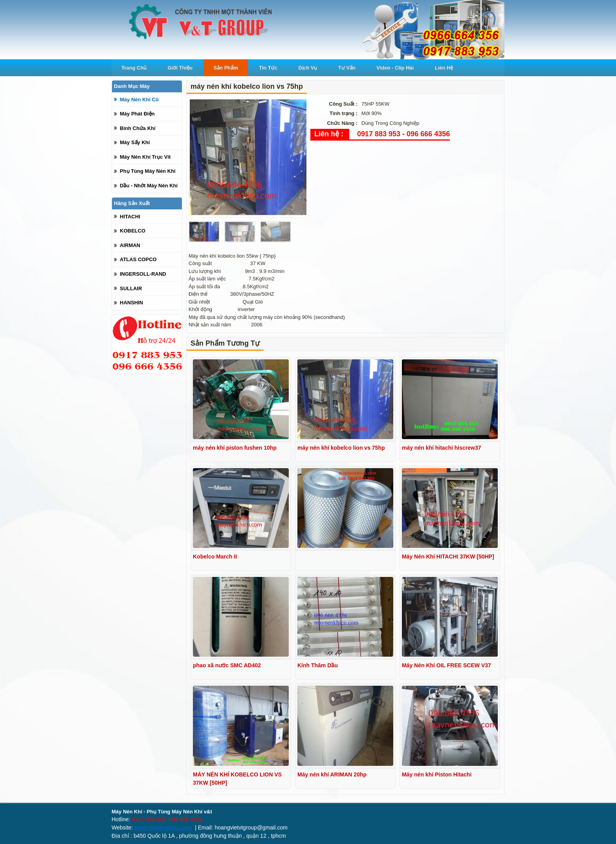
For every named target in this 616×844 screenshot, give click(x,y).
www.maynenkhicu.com (163, 828)
